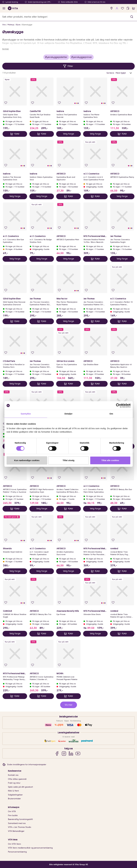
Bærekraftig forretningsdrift (20, 819)
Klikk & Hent (13, 791)
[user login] (117, 8)
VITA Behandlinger (16, 831)
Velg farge (68, 134)
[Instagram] (64, 753)
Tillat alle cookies (110, 460)
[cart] (134, 8)
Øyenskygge (27, 25)
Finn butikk (13, 815)
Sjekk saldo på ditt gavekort (20, 787)
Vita (4, 25)
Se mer (6, 49)
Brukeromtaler (14, 799)
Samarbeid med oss (17, 823)
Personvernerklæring (17, 852)
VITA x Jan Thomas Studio (20, 827)
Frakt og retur (14, 783)
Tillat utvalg (68, 460)
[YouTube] (78, 753)
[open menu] (4, 8)
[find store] (112, 8)
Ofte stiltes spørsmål (17, 779)
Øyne (18, 25)
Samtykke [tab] (26, 414)
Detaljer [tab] (69, 414)
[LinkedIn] (71, 753)
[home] (13, 8)
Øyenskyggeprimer (82, 57)
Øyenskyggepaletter (56, 57)
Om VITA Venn (14, 844)
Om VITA (12, 811)
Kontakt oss (13, 775)
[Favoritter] (123, 8)
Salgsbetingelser (15, 795)
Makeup (11, 25)
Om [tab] (111, 414)
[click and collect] (128, 8)
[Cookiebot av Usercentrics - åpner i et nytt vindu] (118, 405)
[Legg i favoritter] (6, 103)
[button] (132, 17)
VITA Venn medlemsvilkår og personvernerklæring (30, 848)
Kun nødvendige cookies (27, 460)
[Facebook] (57, 753)
